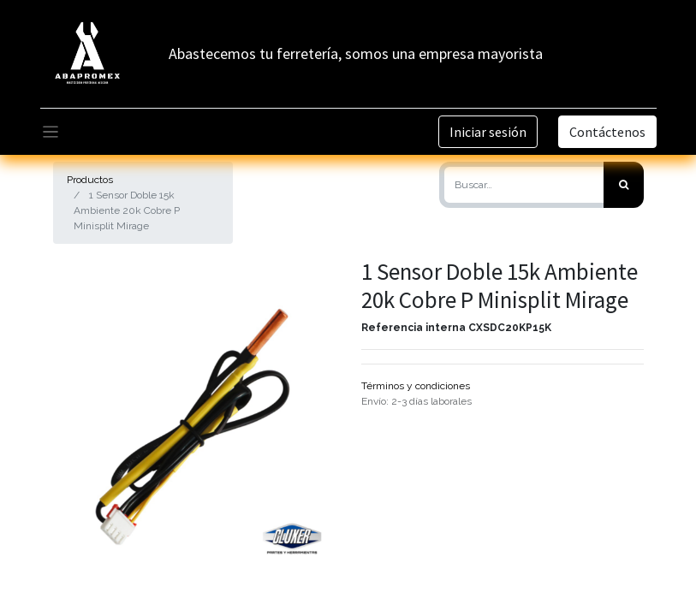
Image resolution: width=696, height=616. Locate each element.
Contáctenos (607, 132)
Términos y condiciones (416, 386)
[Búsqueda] (624, 185)
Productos (90, 180)
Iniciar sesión (488, 132)
